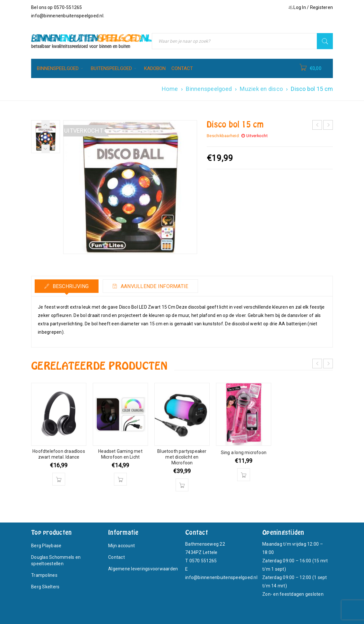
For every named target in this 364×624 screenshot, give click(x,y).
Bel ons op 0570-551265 (57, 7)
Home (170, 89)
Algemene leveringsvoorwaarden (143, 569)
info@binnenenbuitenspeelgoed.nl (67, 16)
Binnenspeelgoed (209, 89)
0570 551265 (203, 561)
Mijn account (121, 546)
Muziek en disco (261, 89)
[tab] (67, 286)
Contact (117, 557)
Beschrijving (70, 286)
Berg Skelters (45, 587)
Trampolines (44, 575)
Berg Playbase (46, 546)
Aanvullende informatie (155, 286)
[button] (59, 479)
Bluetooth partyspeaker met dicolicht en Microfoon (182, 457)
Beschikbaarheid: (223, 136)
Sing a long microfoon (244, 453)
